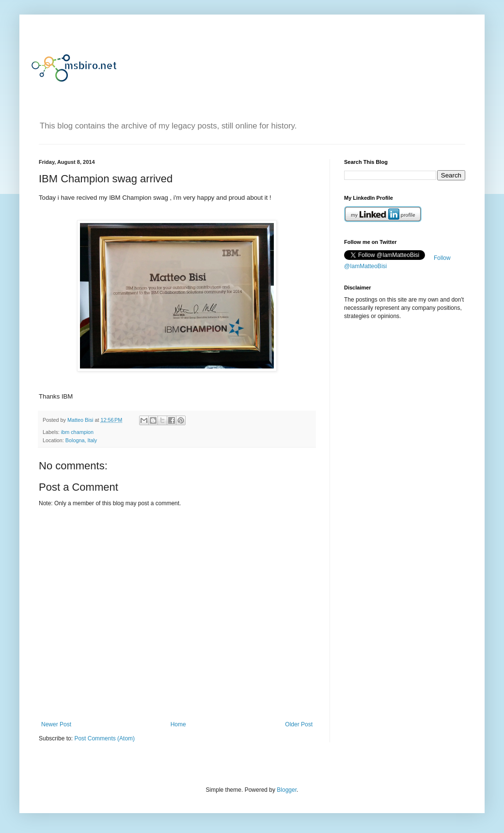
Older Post (299, 724)
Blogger (287, 790)
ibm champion (77, 432)
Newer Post (56, 724)
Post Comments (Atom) (104, 738)
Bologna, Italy (81, 440)
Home (178, 724)
